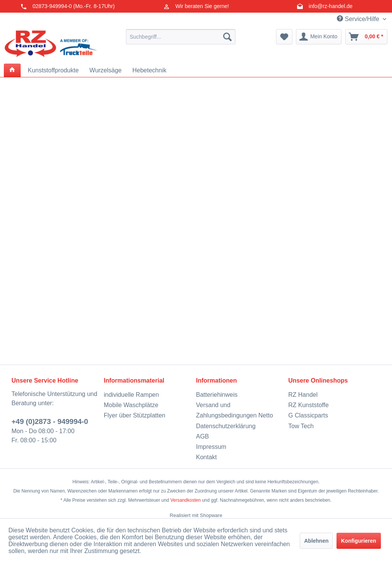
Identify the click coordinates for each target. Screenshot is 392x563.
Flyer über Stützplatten (135, 415)
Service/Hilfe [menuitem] (359, 19)
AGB (203, 436)
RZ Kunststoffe (309, 405)
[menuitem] (181, 37)
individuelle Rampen (131, 395)
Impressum (211, 447)
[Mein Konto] (319, 37)
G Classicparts (308, 415)
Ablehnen (316, 541)
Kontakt (206, 457)
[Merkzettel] (284, 37)
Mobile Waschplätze (131, 405)
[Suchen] (227, 37)
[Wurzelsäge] (106, 70)
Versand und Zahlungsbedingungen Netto (234, 410)
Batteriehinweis (217, 395)
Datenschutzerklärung (226, 426)
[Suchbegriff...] (181, 37)
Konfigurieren (359, 541)
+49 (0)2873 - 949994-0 (50, 421)
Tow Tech (301, 426)
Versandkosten (185, 500)
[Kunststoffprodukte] (53, 70)
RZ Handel (303, 395)
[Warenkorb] (366, 37)
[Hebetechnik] (149, 70)
